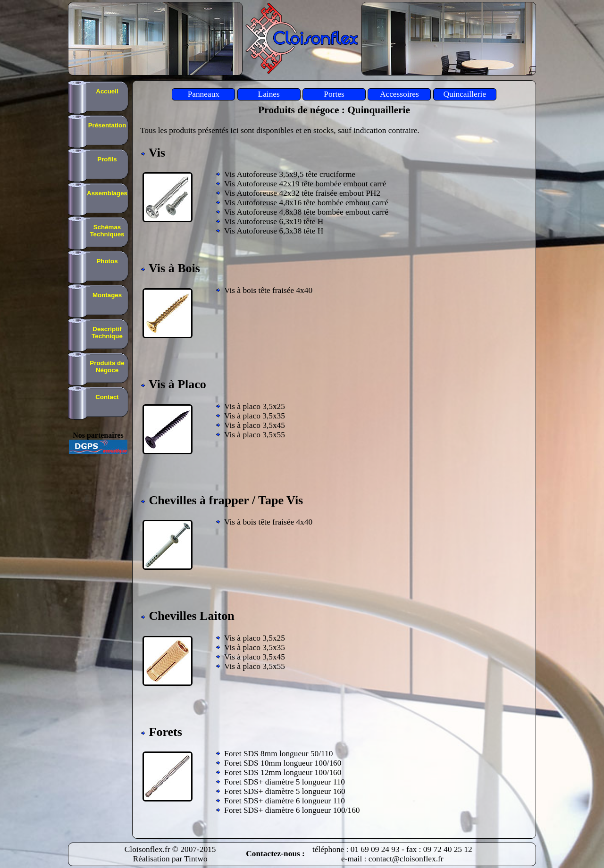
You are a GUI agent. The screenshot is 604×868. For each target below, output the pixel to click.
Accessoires (399, 94)
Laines (269, 94)
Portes (334, 94)
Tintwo (196, 859)
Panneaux (204, 94)
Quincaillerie (464, 94)
